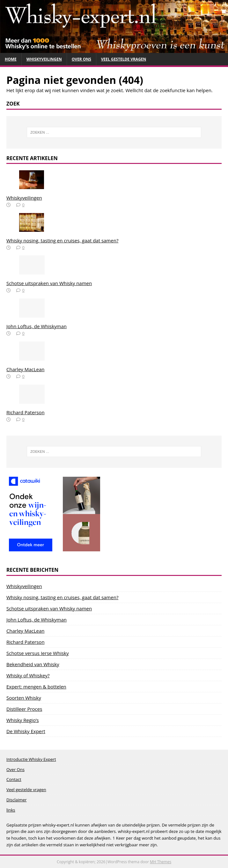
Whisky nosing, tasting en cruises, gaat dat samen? (62, 240)
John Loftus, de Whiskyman (37, 326)
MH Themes (161, 862)
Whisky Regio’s (23, 720)
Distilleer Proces (24, 709)
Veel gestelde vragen (124, 59)
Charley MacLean (26, 369)
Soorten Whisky (24, 698)
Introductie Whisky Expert (31, 759)
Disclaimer (17, 800)
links (11, 810)
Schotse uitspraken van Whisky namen (49, 283)
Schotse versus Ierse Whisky (37, 653)
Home (11, 59)
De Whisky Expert (26, 731)
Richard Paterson (26, 412)
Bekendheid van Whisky (33, 664)
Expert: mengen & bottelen (36, 687)
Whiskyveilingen (44, 59)
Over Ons (81, 59)
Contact (14, 779)
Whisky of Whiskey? (28, 675)
